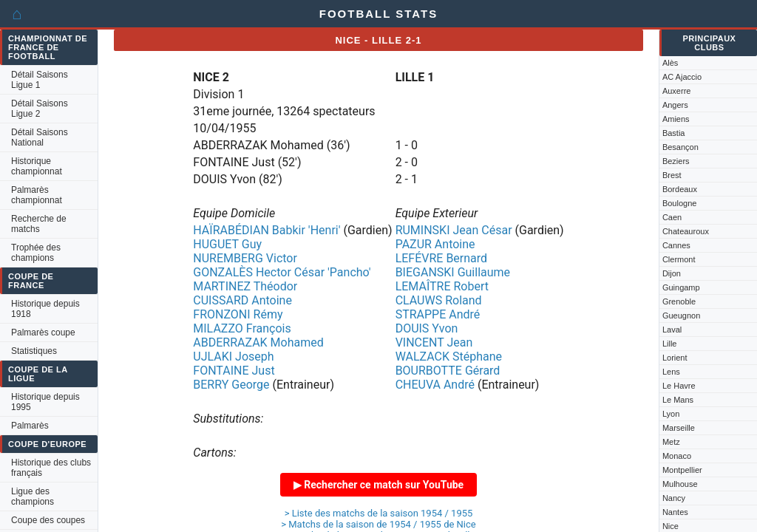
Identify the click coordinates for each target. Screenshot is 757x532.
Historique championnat (37, 166)
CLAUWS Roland (439, 300)
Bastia (674, 133)
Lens (671, 372)
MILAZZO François (242, 328)
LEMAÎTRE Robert (442, 286)
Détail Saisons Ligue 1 (40, 80)
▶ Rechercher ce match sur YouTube (378, 485)
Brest (672, 175)
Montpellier (682, 470)
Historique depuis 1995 (45, 402)
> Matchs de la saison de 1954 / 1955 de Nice (378, 524)
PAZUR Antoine (435, 244)
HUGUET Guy (227, 244)
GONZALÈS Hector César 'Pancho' (282, 272)
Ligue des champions (33, 497)
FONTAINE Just (234, 371)
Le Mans (678, 400)
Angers (675, 105)
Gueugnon (681, 316)
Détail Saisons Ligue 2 (40, 109)
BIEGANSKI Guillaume (453, 272)
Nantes (675, 512)
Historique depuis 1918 (45, 309)
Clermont (679, 259)
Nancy (674, 498)
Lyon (671, 414)
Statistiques (34, 351)
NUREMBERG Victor (245, 258)
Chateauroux (686, 231)
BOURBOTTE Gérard (448, 371)
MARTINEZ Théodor (245, 286)
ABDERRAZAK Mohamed (258, 342)
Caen (672, 217)
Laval (672, 330)
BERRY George (231, 385)
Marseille (679, 428)
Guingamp (681, 287)
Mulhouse (680, 484)
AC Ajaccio (682, 77)
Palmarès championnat (37, 195)
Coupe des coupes (48, 520)
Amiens (676, 119)
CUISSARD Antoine (242, 300)
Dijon (672, 273)
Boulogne (680, 203)
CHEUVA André (435, 385)
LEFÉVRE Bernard (441, 258)
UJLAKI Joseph (233, 357)
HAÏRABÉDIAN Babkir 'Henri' (267, 230)
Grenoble (679, 301)
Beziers (676, 161)
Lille (670, 344)
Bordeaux (680, 189)
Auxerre (677, 91)
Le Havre (679, 386)
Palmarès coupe (43, 332)
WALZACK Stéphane (449, 357)
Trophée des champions (36, 253)
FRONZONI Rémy (238, 314)
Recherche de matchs (39, 224)
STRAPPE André (438, 314)
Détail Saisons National (40, 137)
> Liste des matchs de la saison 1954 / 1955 (379, 513)
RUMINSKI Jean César (454, 230)
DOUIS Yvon (427, 328)
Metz (671, 442)
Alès (670, 63)
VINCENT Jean (434, 342)
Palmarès (30, 426)
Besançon (680, 147)
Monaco (677, 456)
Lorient (675, 358)
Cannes (676, 245)
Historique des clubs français (51, 468)
